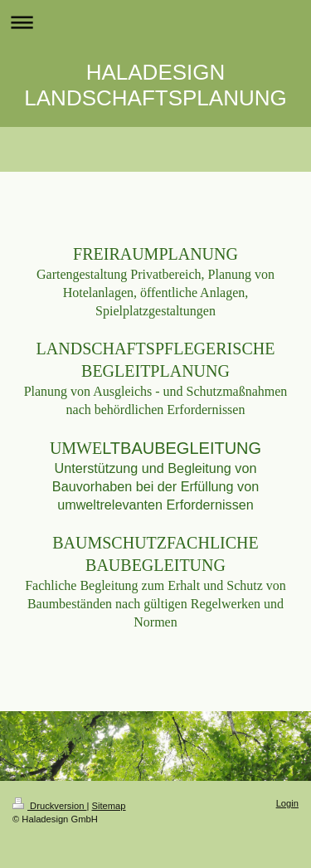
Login (287, 803)
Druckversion (50, 806)
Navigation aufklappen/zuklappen (155, 22)
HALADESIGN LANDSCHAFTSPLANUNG (155, 85)
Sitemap (109, 806)
